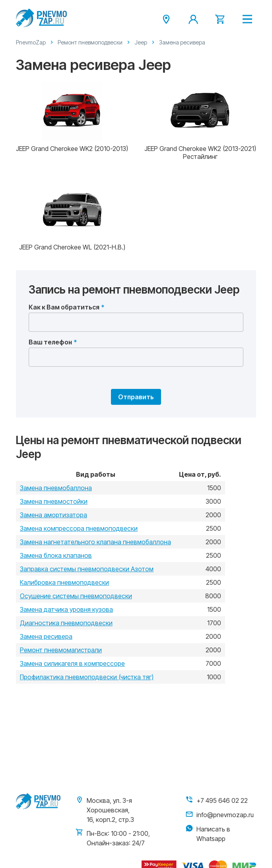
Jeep (141, 42)
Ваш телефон (50, 342)
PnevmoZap (31, 42)
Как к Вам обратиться (64, 307)
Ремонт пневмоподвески (90, 42)
